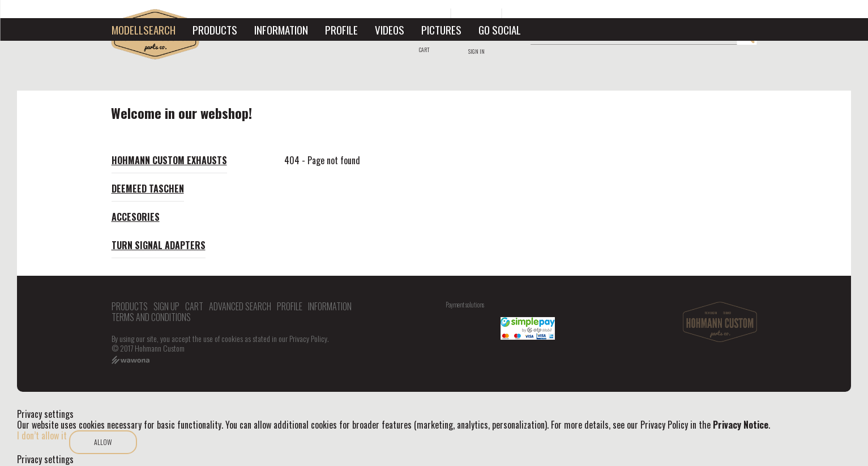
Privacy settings (45, 459)
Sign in (476, 51)
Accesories (136, 217)
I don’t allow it (42, 435)
